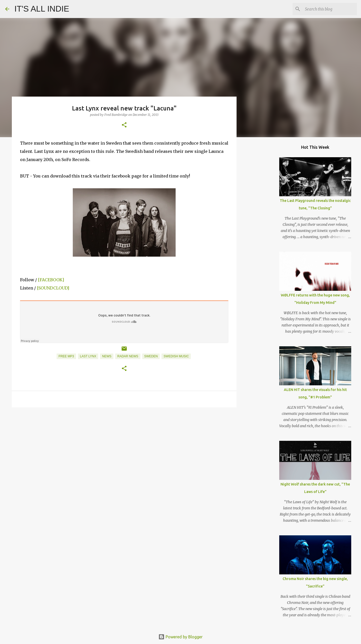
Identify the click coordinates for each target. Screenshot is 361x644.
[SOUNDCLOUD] (53, 288)
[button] (124, 125)
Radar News (128, 356)
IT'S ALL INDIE (42, 9)
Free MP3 (66, 356)
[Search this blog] (330, 9)
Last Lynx (88, 356)
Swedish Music (176, 356)
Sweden (151, 356)
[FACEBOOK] (51, 280)
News (107, 356)
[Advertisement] (124, 451)
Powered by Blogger (180, 637)
